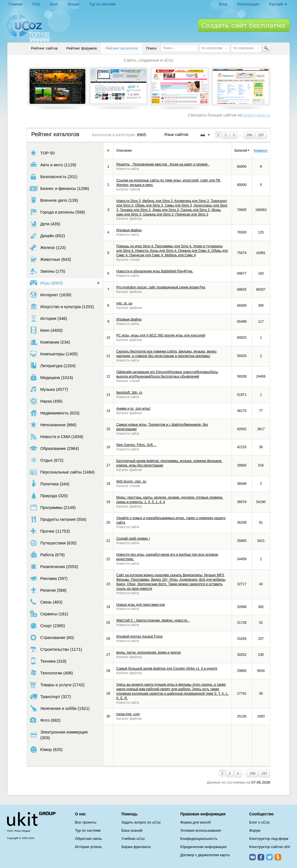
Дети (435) (45, 224)
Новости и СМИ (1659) (56, 437)
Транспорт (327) (50, 697)
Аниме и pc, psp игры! (133, 409)
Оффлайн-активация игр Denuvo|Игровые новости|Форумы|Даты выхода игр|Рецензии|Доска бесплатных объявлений (167, 374)
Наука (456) (46, 401)
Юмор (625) (46, 749)
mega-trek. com (128, 714)
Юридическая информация (203, 847)
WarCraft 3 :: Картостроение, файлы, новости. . (153, 620)
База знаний (132, 830)
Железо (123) (48, 247)
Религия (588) (48, 590)
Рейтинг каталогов (122, 48)
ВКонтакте (253, 857)
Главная (16, 4)
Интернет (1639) (50, 295)
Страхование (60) (52, 637)
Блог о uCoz (259, 822)
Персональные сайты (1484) (62, 472)
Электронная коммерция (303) (59, 735)
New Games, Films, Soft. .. (136, 445)
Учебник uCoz (133, 839)
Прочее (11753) (50, 531)
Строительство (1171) (56, 649)
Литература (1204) (53, 366)
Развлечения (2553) (54, 567)
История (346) (48, 318)
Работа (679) (47, 555)
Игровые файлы (129, 230)
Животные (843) (50, 259)
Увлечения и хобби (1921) (60, 708)
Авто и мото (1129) (53, 165)
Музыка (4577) (49, 389)
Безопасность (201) (53, 177)
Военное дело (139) (54, 200)
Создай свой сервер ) (133, 539)
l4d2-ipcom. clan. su (131, 481)
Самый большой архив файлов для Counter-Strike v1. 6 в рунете (167, 669)
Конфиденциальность (199, 839)
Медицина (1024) (51, 377)
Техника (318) (48, 661)
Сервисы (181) (49, 614)
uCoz (31, 819)
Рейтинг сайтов (44, 48)
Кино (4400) (46, 330)
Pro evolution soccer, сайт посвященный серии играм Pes (161, 287)
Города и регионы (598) (57, 212)
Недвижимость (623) (54, 413)
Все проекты (86, 822)
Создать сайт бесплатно (244, 25)
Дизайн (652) (47, 236)
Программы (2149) (53, 507)
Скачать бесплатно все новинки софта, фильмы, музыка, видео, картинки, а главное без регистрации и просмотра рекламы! (167, 354)
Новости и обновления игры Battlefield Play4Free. (155, 271)
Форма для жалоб (195, 822)
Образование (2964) (54, 448)
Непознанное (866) (53, 425)
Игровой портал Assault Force (139, 636)
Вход (223, 4)
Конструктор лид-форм (269, 839)
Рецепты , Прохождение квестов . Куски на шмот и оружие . (163, 164)
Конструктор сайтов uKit (270, 847)
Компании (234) (50, 342)
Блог (54, 4)
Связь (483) (46, 602)
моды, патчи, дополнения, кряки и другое (148, 652)
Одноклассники (278, 857)
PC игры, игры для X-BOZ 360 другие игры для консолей (161, 335)
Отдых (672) (46, 460)
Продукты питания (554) (58, 519)
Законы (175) (47, 271)
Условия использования (200, 830)
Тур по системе (102, 4)
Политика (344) (49, 484)
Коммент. (261, 151)
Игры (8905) (46, 283)
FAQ (36, 4)
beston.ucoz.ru (257, 115)
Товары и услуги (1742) (57, 685)
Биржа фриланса (136, 847)
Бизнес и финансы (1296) (59, 188)
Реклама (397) (49, 578)
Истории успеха (88, 847)
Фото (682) (45, 720)
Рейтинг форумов (82, 48)
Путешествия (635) (53, 543)
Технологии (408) (51, 673)
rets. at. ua (124, 303)
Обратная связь (88, 839)
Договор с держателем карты (205, 855)
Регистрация (248, 4)
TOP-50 (42, 153)
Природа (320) (49, 496)
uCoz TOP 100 (29, 28)
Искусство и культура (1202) (62, 307)
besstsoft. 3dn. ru (129, 392)
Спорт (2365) (47, 626)
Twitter (269, 857)
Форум (74, 4)
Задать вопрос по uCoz (141, 822)
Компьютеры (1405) (54, 354)
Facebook (261, 857)
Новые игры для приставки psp (141, 605)
